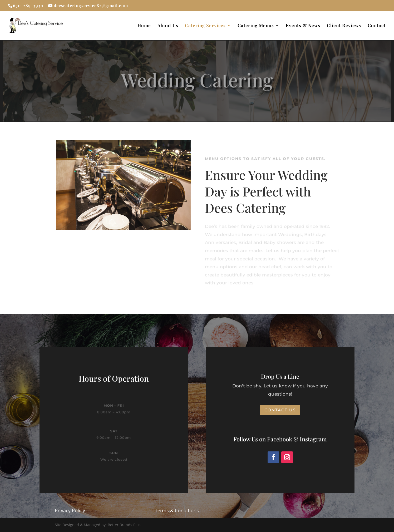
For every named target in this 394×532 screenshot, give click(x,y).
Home (144, 26)
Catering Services (205, 26)
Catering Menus (256, 26)
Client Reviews (344, 26)
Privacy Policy (70, 510)
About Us (168, 26)
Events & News (303, 26)
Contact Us (280, 410)
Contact (377, 26)
